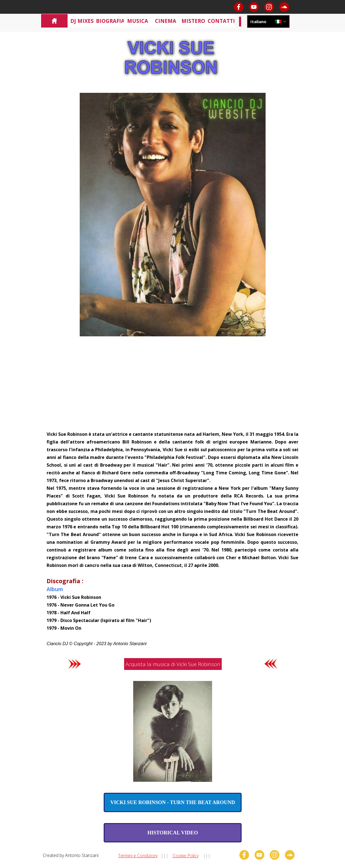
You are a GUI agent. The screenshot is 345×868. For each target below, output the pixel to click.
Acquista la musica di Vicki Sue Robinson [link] (173, 664)
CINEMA (166, 21)
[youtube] (254, 7)
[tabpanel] (172, 539)
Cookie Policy (186, 856)
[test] (173, 802)
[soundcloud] (284, 7)
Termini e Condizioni (138, 856)
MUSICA (138, 21)
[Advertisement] (172, 389)
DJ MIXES (82, 21)
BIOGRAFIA (110, 21)
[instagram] (269, 7)
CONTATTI (221, 21)
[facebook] (239, 7)
